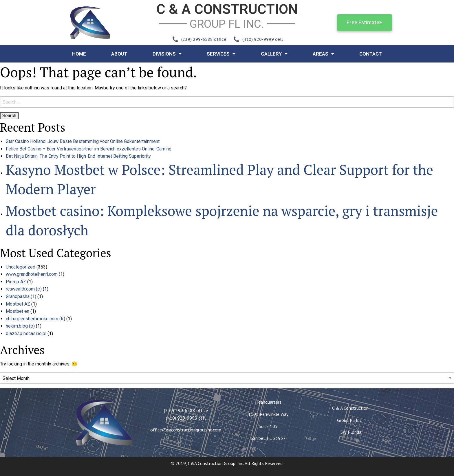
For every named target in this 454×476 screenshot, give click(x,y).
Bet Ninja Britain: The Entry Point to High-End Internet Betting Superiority (78, 156)
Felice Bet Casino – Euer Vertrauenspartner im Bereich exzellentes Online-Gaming (89, 149)
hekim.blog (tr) (20, 326)
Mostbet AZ (18, 304)
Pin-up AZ (16, 282)
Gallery (274, 54)
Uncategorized (21, 267)
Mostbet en (18, 311)
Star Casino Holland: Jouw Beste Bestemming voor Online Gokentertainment (83, 141)
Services (221, 54)
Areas (323, 54)
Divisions (167, 54)
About (119, 54)
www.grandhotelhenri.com (32, 274)
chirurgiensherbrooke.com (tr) (35, 319)
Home (79, 54)
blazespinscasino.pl (26, 333)
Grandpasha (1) (21, 296)
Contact (371, 54)
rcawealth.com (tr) (24, 289)
